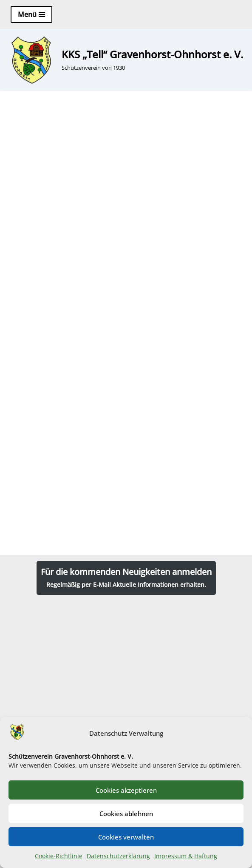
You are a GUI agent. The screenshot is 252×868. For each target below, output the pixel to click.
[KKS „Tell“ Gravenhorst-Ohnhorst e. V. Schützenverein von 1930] (125, 60)
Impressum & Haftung (186, 856)
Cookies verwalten (126, 837)
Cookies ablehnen (126, 814)
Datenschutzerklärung (118, 856)
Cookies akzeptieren (126, 790)
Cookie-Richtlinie (59, 856)
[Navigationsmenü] (31, 14)
